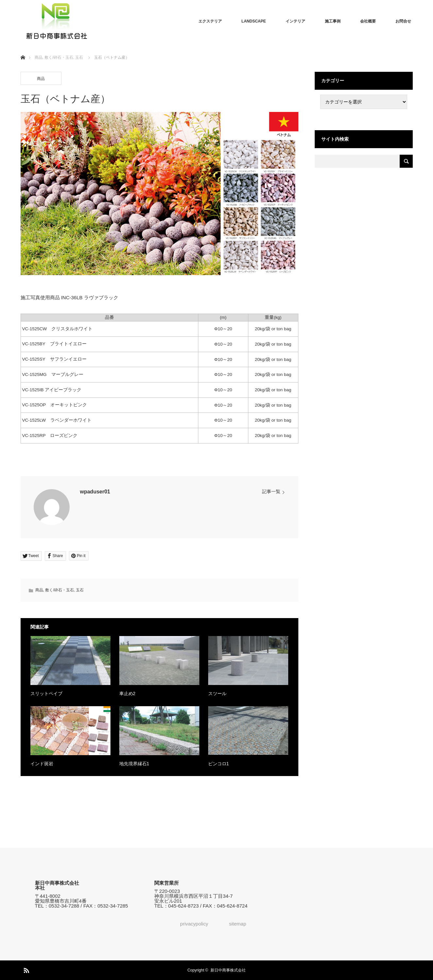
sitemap (238, 924)
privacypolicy (194, 924)
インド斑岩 (42, 764)
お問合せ (403, 21)
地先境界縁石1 (134, 764)
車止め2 (127, 693)
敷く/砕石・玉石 (59, 590)
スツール (217, 693)
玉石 (80, 590)
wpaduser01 (95, 492)
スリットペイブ (46, 693)
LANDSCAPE (254, 21)
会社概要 (368, 21)
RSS (25, 969)
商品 (41, 79)
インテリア (295, 21)
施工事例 (333, 21)
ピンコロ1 (219, 764)
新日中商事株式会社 (228, 970)
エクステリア (210, 21)
